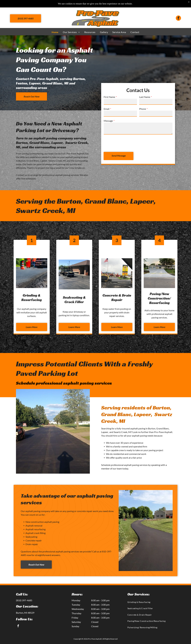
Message (108, 121)
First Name (109, 97)
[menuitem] (55, 32)
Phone (143, 109)
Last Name (145, 97)
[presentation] (126, 143)
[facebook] (178, 18)
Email (107, 109)
